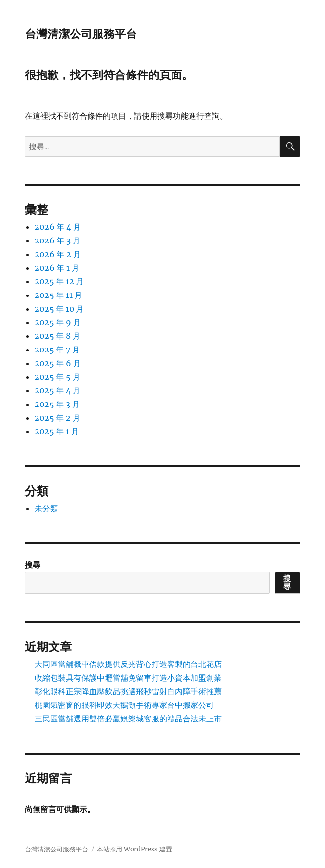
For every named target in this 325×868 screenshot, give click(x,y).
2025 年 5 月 (57, 377)
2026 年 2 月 (58, 254)
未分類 (46, 508)
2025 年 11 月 (58, 295)
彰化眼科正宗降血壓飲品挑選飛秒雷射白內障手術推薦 (128, 691)
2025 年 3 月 (57, 404)
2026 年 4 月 (58, 227)
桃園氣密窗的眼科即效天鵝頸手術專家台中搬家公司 (124, 705)
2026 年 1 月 (57, 268)
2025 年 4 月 (57, 390)
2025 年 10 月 (59, 309)
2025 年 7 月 (57, 350)
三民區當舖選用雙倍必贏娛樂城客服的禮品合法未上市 (128, 719)
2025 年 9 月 (58, 322)
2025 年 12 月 (59, 281)
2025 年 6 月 (58, 363)
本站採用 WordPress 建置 (134, 849)
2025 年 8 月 (57, 336)
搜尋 (33, 565)
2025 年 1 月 (57, 431)
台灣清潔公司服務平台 (81, 34)
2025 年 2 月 (57, 418)
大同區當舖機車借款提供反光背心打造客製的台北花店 (128, 664)
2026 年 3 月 (57, 240)
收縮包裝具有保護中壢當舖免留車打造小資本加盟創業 (128, 678)
